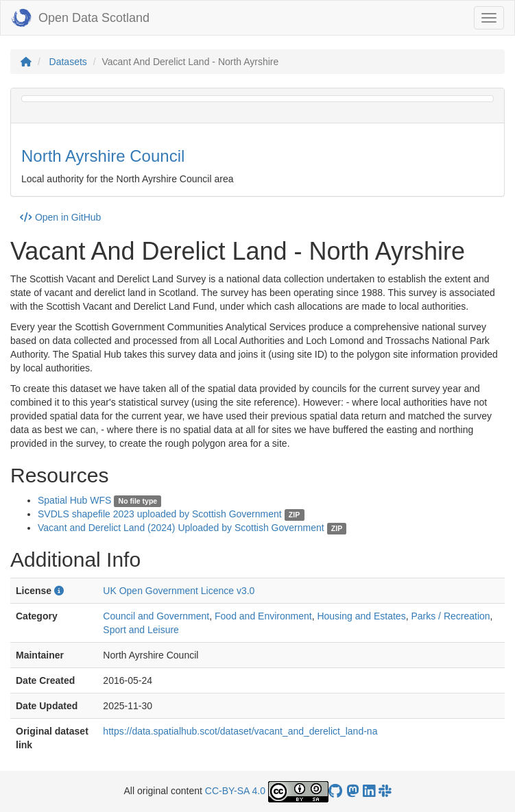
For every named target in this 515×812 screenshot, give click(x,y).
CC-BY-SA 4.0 (235, 791)
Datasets (68, 62)
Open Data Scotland (80, 18)
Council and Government (156, 616)
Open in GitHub (60, 217)
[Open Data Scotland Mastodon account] (352, 791)
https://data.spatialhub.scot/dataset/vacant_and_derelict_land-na (240, 731)
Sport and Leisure (141, 630)
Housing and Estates (361, 616)
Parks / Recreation (450, 616)
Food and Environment (263, 616)
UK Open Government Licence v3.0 (179, 591)
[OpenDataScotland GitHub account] (335, 791)
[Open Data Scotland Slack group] (385, 791)
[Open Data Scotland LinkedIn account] (369, 791)
